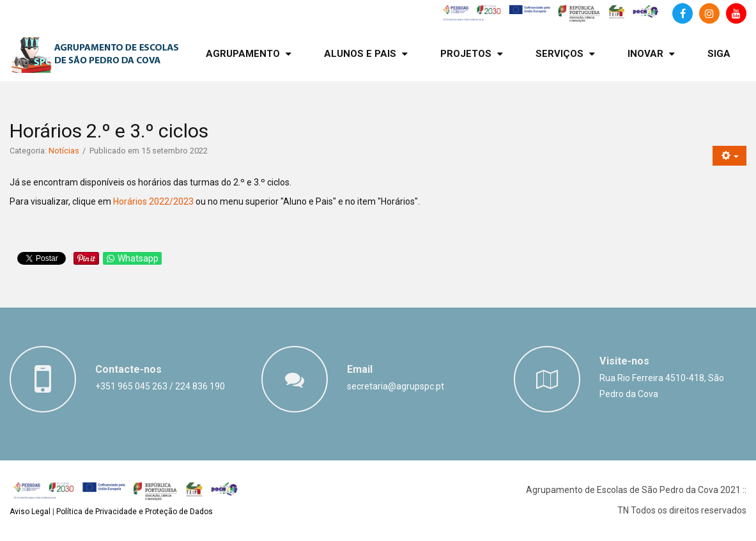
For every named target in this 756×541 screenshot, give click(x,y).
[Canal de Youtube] (736, 13)
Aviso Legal (30, 512)
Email (360, 369)
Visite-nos (624, 361)
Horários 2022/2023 (153, 201)
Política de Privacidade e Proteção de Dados (135, 512)
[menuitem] (249, 54)
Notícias (64, 151)
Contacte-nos (128, 369)
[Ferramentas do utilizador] (729, 156)
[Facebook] (683, 13)
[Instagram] (709, 13)
